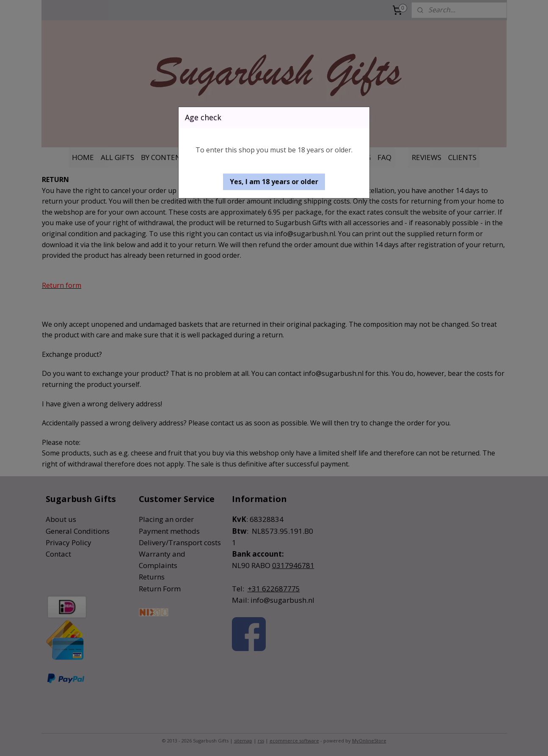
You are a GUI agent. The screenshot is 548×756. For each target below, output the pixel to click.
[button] (274, 182)
